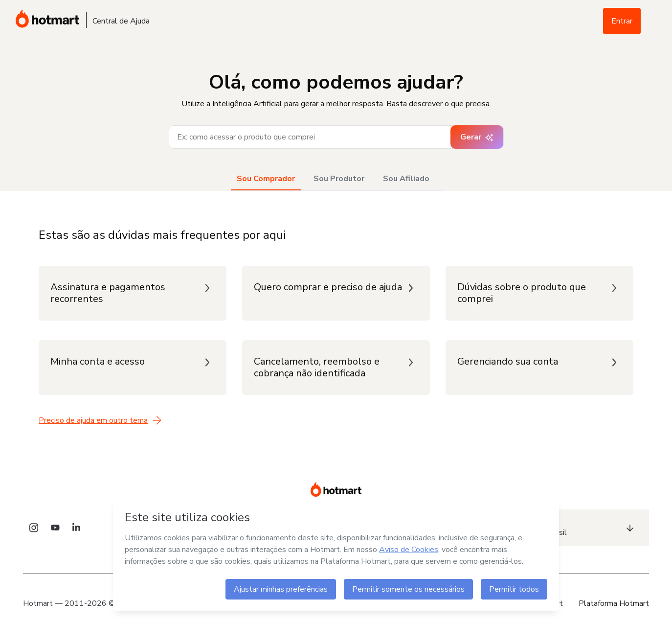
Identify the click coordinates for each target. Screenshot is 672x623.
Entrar (622, 21)
